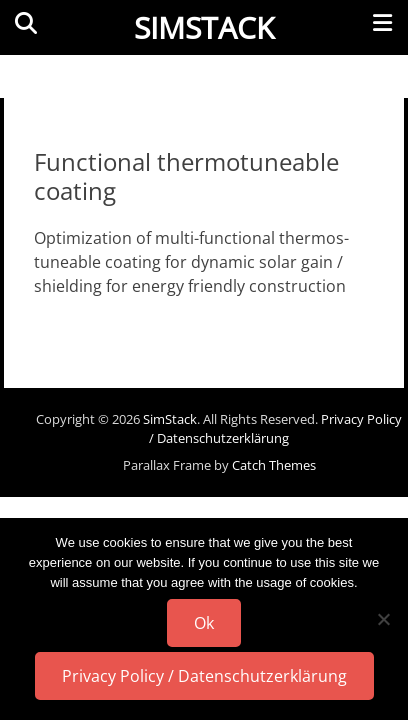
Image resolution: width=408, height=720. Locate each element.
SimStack (204, 27)
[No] (383, 619)
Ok (204, 623)
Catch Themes (274, 465)
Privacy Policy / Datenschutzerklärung (275, 429)
